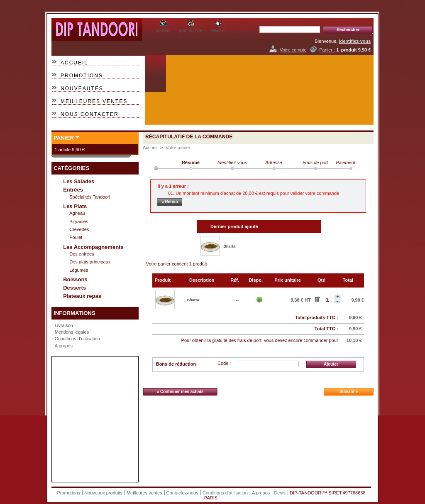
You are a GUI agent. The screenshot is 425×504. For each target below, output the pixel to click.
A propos (64, 346)
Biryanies (79, 221)
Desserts (74, 288)
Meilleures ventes (94, 101)
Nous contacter (90, 114)
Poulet (76, 237)
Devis (280, 493)
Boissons (75, 279)
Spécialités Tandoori (90, 197)
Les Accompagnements (93, 247)
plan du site (191, 30)
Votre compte (293, 50)
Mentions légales (72, 332)
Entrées (73, 190)
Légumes (79, 270)
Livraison (64, 325)
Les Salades (79, 181)
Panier (64, 138)
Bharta (229, 246)
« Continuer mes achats (180, 392)
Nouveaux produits (103, 493)
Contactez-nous (182, 493)
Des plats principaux (90, 262)
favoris (218, 30)
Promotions (82, 76)
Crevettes (79, 229)
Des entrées (82, 254)
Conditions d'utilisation (77, 339)
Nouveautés (82, 89)
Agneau (77, 213)
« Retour (170, 202)
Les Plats (75, 206)
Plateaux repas (82, 296)
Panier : (327, 50)
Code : (224, 363)
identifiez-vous (355, 41)
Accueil (74, 63)
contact (163, 30)
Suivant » (349, 392)
